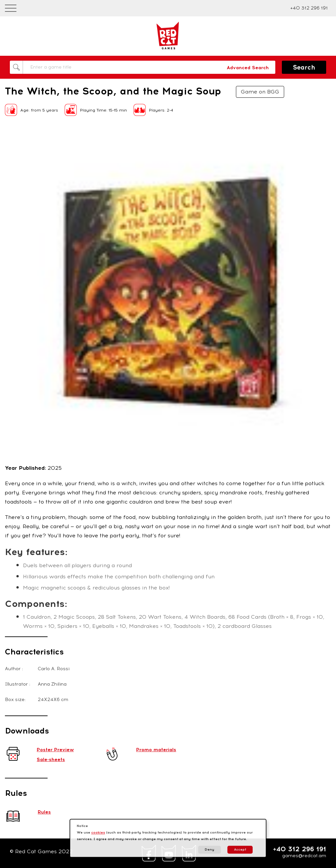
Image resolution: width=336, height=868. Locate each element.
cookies (98, 832)
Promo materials (156, 750)
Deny (210, 849)
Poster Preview (55, 750)
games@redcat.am (304, 856)
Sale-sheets (51, 760)
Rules (44, 812)
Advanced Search (248, 68)
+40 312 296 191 (309, 8)
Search (304, 67)
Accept (240, 849)
